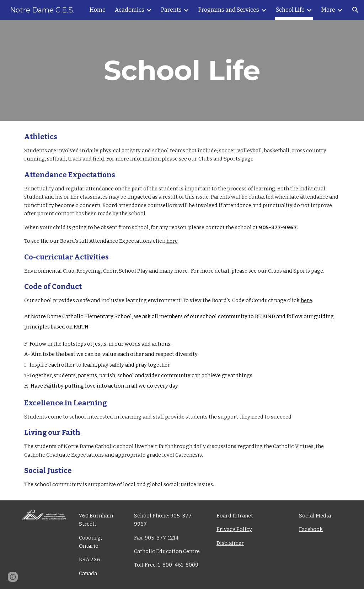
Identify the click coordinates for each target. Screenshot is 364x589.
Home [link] (98, 10)
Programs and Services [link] (229, 10)
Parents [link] (171, 10)
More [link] (328, 10)
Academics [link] (130, 10)
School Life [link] (290, 10)
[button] (355, 10)
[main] (182, 70)
